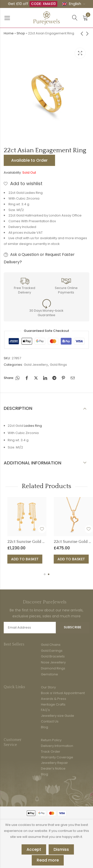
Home (9, 33)
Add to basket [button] (40, 559)
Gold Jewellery (36, 365)
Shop (21, 33)
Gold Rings (58, 365)
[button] (45, 574)
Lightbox (80, 53)
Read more (48, 860)
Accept (34, 849)
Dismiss (61, 849)
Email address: (30, 628)
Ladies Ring (33, 426)
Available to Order (29, 160)
